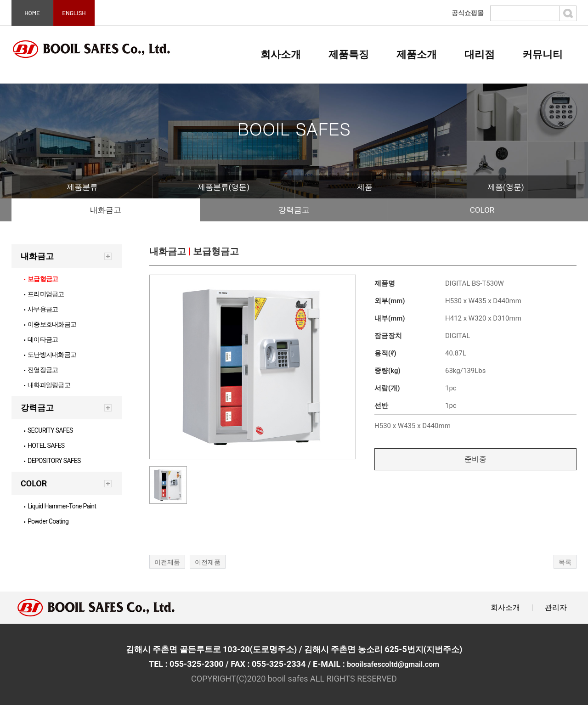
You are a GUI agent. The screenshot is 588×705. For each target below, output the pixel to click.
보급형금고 (41, 279)
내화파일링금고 (47, 385)
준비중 (475, 459)
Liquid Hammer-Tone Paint (60, 506)
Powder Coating (46, 521)
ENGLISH (74, 13)
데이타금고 (41, 339)
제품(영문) (506, 187)
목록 (565, 562)
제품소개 (417, 54)
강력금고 (294, 210)
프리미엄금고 (44, 294)
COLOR (482, 210)
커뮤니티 (543, 54)
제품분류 (82, 187)
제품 (365, 187)
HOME (32, 13)
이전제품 (167, 562)
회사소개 (281, 54)
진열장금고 (41, 370)
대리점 (480, 54)
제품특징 (349, 54)
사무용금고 (41, 309)
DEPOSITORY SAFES (52, 461)
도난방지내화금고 (50, 355)
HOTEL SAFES (44, 446)
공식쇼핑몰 (468, 13)
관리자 (556, 607)
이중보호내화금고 (50, 324)
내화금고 (106, 210)
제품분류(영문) (224, 187)
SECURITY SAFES (48, 430)
